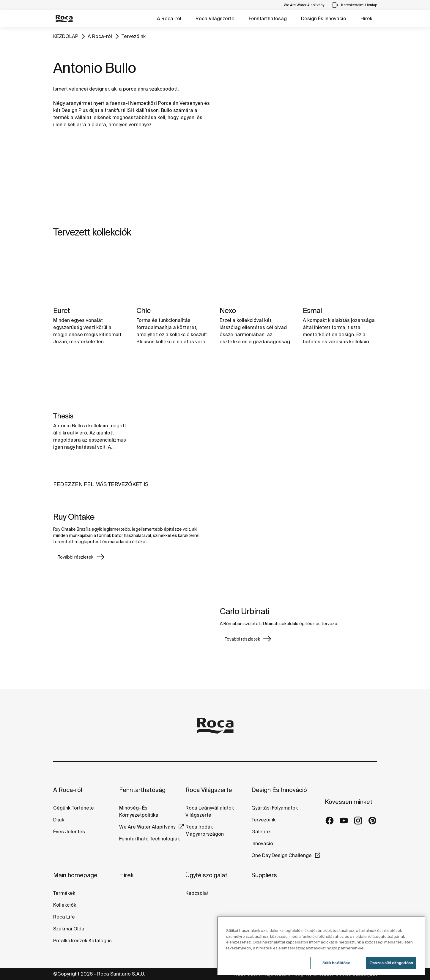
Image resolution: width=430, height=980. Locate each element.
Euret (62, 310)
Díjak (59, 820)
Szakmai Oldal (69, 929)
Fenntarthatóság (268, 18)
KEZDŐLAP (66, 36)
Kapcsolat (197, 893)
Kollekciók (65, 905)
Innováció (262, 843)
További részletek (76, 557)
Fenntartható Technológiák (149, 839)
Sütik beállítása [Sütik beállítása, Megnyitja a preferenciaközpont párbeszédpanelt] (336, 963)
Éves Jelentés (69, 832)
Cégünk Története (74, 808)
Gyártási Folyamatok (275, 808)
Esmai (312, 310)
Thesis (63, 416)
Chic (143, 310)
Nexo (228, 310)
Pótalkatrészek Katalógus (82, 941)
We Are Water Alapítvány (147, 827)
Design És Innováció (324, 18)
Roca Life (64, 917)
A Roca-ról (169, 18)
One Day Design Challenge (282, 855)
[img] (90, 275)
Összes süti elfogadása (391, 963)
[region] (321, 946)
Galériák (261, 832)
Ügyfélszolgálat (206, 875)
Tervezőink (134, 36)
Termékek (64, 893)
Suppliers (264, 875)
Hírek (366, 18)
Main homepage (75, 875)
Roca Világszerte (215, 18)
